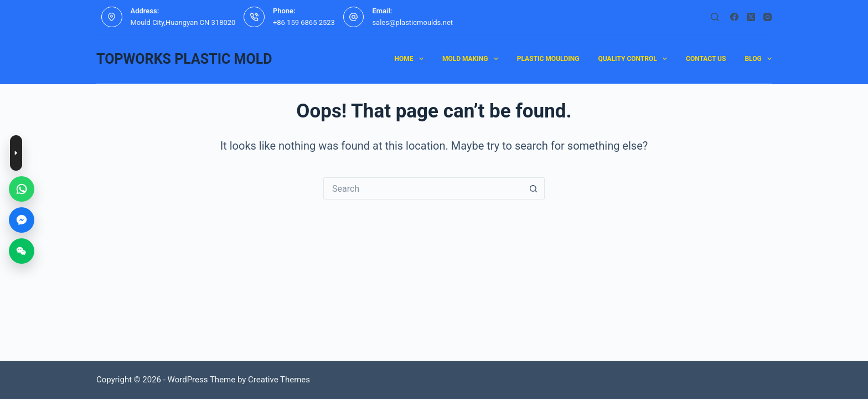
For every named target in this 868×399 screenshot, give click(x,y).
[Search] (715, 17)
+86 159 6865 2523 (304, 22)
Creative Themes (279, 380)
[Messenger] (22, 220)
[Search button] (534, 188)
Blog (758, 59)
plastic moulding (548, 59)
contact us (706, 59)
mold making (472, 59)
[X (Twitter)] (751, 17)
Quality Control (635, 59)
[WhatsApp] (22, 189)
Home (411, 59)
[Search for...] (423, 188)
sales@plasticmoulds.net (412, 22)
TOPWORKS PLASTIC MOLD (184, 59)
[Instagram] (768, 17)
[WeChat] (22, 251)
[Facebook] (734, 17)
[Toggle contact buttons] (16, 153)
